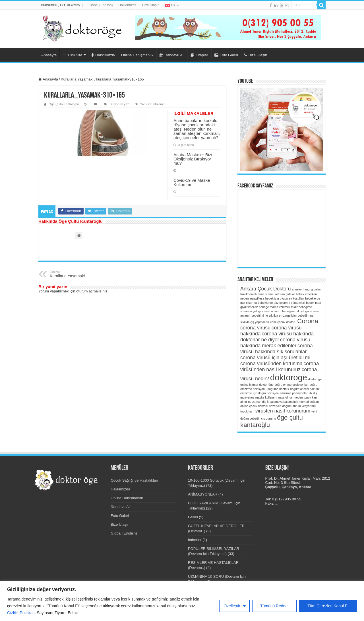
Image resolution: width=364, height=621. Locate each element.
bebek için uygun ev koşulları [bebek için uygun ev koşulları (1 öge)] (285, 298)
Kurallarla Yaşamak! (77, 79)
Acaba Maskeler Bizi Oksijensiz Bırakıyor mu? (193, 159)
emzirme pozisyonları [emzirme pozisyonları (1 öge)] (294, 393)
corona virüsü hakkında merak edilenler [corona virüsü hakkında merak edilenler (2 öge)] (275, 343)
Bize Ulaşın (151, 5)
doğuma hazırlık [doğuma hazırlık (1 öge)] (278, 389)
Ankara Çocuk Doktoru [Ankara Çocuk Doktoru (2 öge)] (266, 289)
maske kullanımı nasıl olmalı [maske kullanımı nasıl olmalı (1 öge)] (274, 397)
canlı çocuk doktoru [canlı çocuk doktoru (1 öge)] (283, 322)
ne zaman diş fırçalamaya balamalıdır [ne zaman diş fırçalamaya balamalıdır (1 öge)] (273, 402)
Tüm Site (73, 55)
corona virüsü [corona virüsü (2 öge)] (255, 328)
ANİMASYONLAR (203, 494)
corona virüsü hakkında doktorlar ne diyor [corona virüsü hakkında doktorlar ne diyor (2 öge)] (277, 337)
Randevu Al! (172, 55)
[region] (182, 601)
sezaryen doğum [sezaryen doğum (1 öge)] (280, 406)
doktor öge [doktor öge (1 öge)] (266, 385)
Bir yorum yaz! (120, 104)
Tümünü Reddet (274, 606)
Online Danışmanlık (137, 55)
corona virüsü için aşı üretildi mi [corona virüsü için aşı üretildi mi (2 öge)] (275, 358)
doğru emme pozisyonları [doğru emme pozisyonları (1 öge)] (291, 385)
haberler (195, 540)
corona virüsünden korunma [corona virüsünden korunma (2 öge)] (271, 364)
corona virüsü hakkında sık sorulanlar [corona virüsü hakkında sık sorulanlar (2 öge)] (277, 349)
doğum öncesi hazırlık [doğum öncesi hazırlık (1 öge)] (305, 389)
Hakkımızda (128, 5)
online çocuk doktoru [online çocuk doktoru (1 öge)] (254, 406)
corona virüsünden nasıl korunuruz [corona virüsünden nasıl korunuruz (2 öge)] (280, 367)
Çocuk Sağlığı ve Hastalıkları (134, 480)
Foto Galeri (226, 55)
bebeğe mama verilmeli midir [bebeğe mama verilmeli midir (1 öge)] (278, 307)
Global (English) (101, 5)
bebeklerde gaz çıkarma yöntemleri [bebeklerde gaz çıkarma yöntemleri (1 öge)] (282, 303)
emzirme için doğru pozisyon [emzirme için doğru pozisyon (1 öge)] (259, 393)
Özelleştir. (232, 606)
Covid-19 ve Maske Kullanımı (192, 182)
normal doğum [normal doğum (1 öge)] (309, 402)
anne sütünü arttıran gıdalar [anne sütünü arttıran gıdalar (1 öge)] (276, 294)
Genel (193, 517)
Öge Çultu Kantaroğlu (64, 104)
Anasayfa (49, 55)
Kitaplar (199, 55)
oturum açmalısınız (92, 291)
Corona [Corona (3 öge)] (308, 321)
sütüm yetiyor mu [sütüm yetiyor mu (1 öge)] (304, 406)
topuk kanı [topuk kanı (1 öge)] (247, 411)
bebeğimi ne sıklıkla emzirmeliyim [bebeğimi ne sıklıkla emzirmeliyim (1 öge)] (274, 315)
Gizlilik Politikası (21, 613)
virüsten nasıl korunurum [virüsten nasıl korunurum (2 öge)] (283, 411)
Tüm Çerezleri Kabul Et (328, 606)
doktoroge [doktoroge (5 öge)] (289, 377)
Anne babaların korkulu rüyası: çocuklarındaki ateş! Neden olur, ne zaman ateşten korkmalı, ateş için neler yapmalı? (197, 129)
